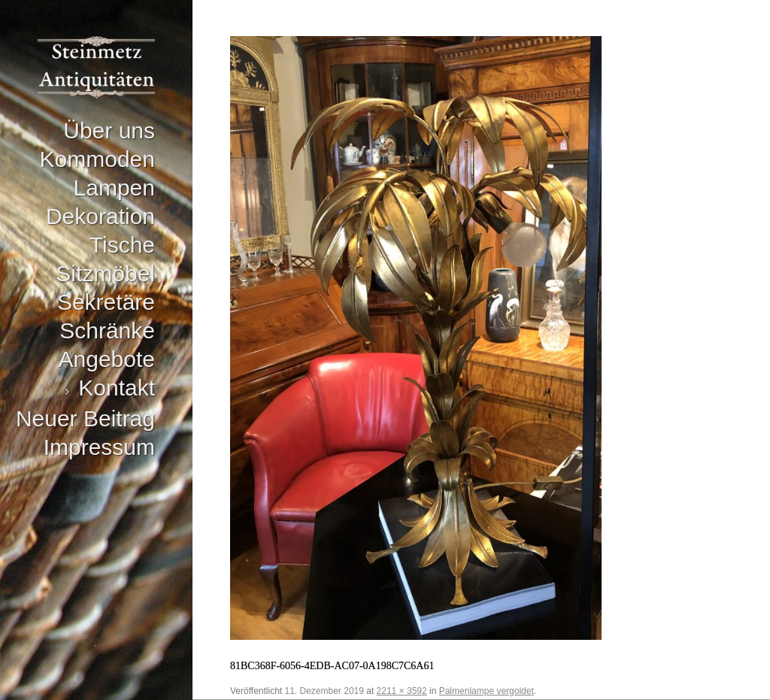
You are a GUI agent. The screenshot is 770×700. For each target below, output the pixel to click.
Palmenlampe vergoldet (487, 691)
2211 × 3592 (402, 691)
